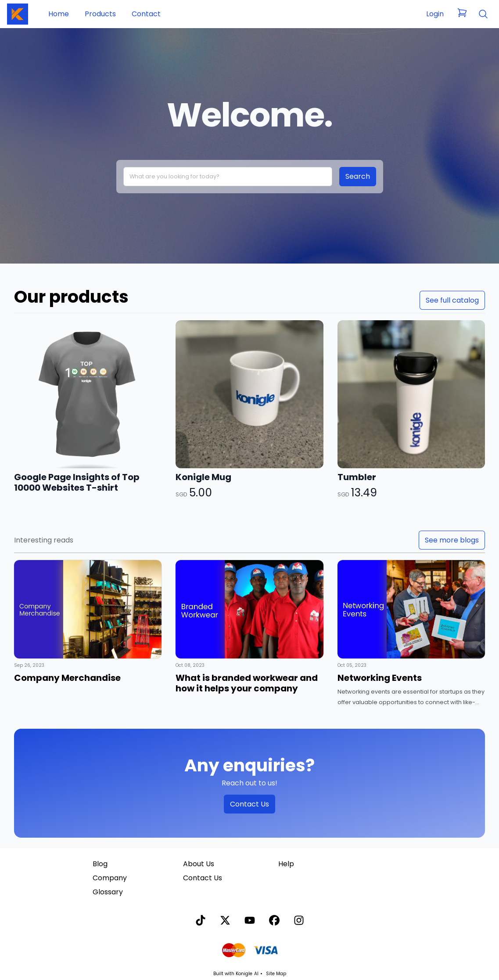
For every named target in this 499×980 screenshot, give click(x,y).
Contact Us (250, 804)
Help (286, 864)
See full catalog (452, 300)
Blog (100, 864)
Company (110, 878)
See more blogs (452, 540)
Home (59, 14)
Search (358, 176)
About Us (199, 864)
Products (100, 14)
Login (435, 14)
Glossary (108, 892)
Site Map (276, 974)
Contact (146, 14)
